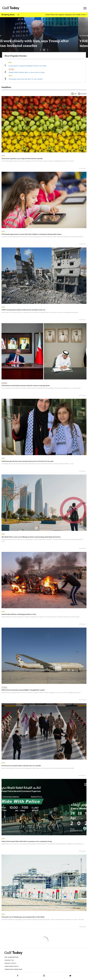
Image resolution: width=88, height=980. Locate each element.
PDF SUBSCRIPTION (12, 957)
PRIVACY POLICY (10, 963)
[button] (48, 50)
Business (4, 383)
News (10, 62)
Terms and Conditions (13, 969)
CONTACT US (9, 960)
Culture (11, 69)
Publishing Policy (12, 966)
